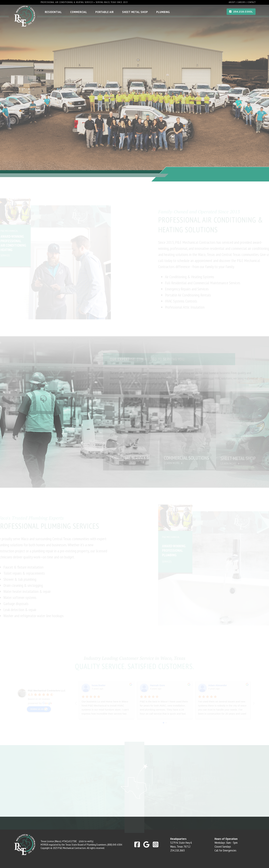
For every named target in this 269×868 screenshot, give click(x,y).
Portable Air (105, 12)
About (232, 2)
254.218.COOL (241, 12)
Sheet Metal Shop (135, 12)
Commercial (79, 12)
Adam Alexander (218, 685)
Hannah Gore (158, 685)
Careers (241, 2)
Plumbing (163, 12)
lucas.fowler (99, 685)
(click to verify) (86, 841)
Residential (53, 12)
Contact (251, 2)
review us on (39, 709)
